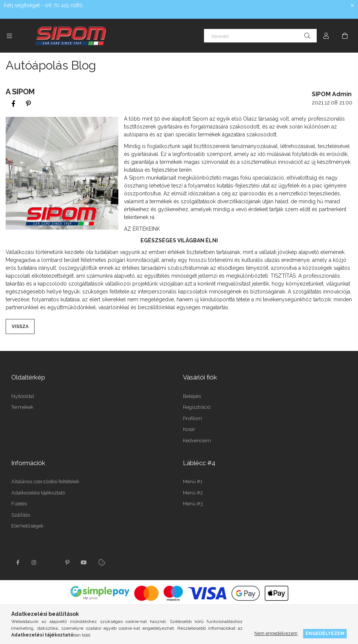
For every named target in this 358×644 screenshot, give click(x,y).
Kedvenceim (197, 441)
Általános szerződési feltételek (45, 481)
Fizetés (19, 504)
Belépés (192, 396)
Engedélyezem (325, 633)
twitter (51, 562)
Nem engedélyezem (276, 633)
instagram (34, 562)
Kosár (189, 429)
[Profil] (326, 36)
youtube (84, 562)
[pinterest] (28, 104)
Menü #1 (193, 481)
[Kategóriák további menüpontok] (9, 36)
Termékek (22, 407)
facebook (18, 562)
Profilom (193, 418)
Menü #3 (193, 504)
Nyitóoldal (23, 396)
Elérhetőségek (27, 526)
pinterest (67, 562)
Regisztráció (197, 407)
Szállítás (21, 515)
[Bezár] (352, 6)
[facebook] (13, 104)
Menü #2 (193, 493)
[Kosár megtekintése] (345, 36)
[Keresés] (260, 36)
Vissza (20, 327)
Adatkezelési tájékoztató (38, 493)
